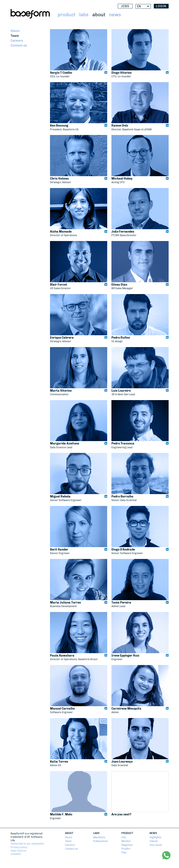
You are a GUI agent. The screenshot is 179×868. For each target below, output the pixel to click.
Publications (101, 841)
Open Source (18, 851)
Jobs (125, 6)
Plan (124, 853)
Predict (126, 849)
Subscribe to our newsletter (27, 844)
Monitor (126, 841)
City (124, 837)
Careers (17, 41)
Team (15, 36)
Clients (154, 841)
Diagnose (127, 845)
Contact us (19, 45)
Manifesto (99, 837)
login (161, 6)
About (99, 15)
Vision (15, 31)
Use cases (156, 845)
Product (67, 15)
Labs (84, 15)
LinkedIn (16, 854)
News (115, 15)
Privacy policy (19, 847)
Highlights (155, 837)
